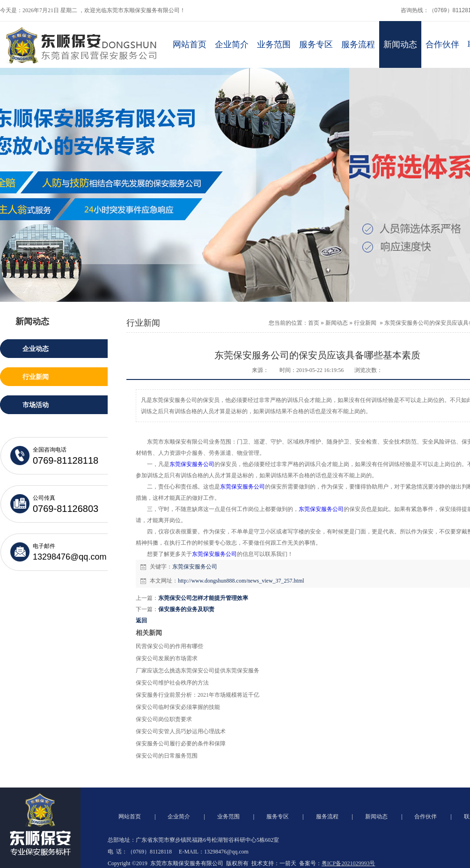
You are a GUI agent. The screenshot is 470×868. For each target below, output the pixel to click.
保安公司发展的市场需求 (167, 658)
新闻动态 (400, 44)
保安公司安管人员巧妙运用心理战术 (181, 731)
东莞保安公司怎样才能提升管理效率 (203, 598)
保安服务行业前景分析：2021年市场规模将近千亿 (198, 695)
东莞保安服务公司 (192, 464)
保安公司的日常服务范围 (167, 756)
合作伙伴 (442, 44)
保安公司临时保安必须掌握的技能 (178, 707)
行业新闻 (365, 323)
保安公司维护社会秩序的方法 (172, 683)
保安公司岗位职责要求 (164, 719)
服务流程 (358, 44)
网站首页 (190, 44)
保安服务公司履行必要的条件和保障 (181, 744)
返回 (141, 620)
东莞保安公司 (214, 554)
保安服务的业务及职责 (186, 609)
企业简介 (232, 44)
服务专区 (316, 44)
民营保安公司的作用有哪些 (169, 646)
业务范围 (274, 44)
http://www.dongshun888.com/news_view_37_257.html (241, 581)
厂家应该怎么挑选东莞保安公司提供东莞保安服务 (198, 671)
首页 (314, 323)
